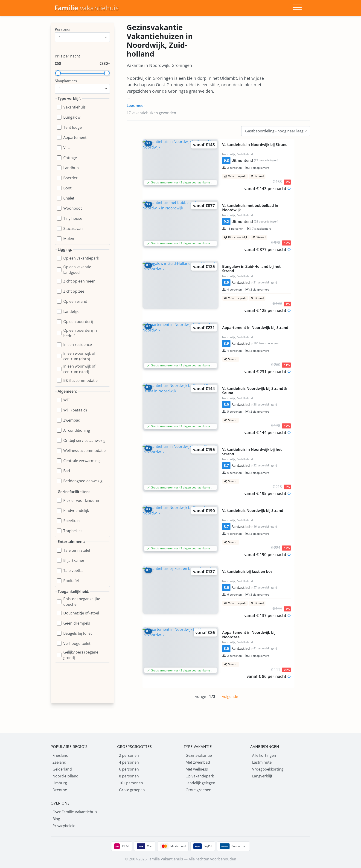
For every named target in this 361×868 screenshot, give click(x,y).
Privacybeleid (64, 826)
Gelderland (62, 769)
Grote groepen (132, 790)
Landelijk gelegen (200, 783)
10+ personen (131, 783)
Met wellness (197, 769)
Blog (56, 819)
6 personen (129, 769)
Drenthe (60, 790)
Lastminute (262, 762)
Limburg (60, 783)
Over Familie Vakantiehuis (75, 812)
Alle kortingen (264, 755)
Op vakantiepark (200, 776)
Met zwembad (198, 762)
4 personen (129, 762)
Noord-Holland (66, 776)
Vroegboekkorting (268, 769)
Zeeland (59, 762)
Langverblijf (262, 776)
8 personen (129, 776)
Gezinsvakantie (199, 755)
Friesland (60, 755)
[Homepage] (86, 8)
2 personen (129, 755)
